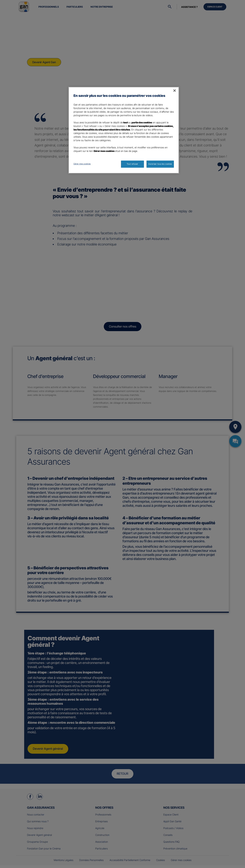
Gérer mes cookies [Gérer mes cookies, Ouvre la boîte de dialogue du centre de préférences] (82, 164)
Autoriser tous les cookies (160, 164)
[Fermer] (175, 91)
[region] (124, 130)
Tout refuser (132, 164)
